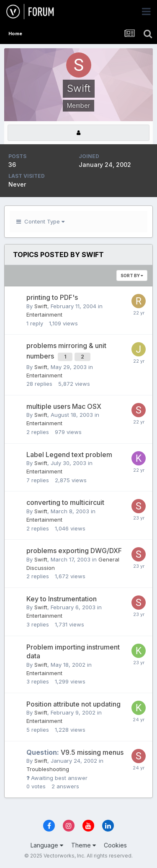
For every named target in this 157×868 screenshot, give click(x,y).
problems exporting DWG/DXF (74, 551)
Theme (84, 845)
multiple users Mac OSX (64, 406)
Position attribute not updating (73, 704)
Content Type (40, 221)
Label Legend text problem (69, 455)
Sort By (132, 275)
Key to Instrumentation (62, 599)
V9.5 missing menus (75, 752)
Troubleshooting (48, 769)
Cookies (115, 845)
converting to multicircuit (65, 502)
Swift (41, 306)
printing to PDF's (52, 297)
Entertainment (44, 314)
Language (47, 845)
